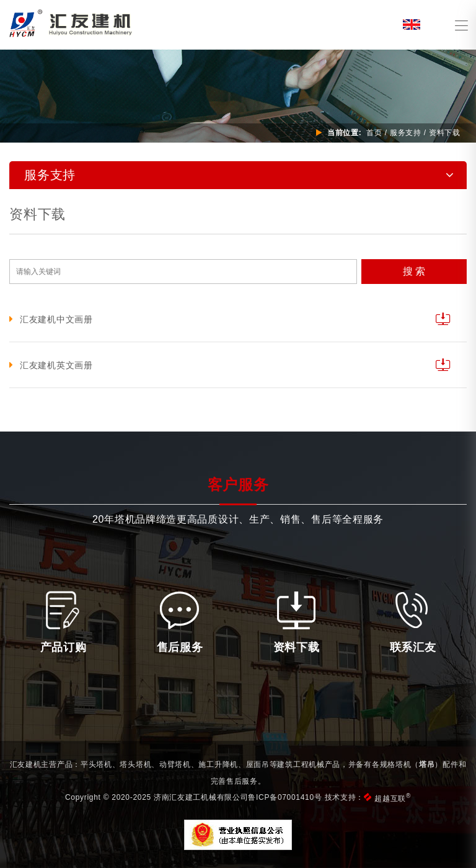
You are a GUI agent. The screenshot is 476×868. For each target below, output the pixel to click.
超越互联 (393, 799)
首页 (374, 133)
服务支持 (406, 133)
